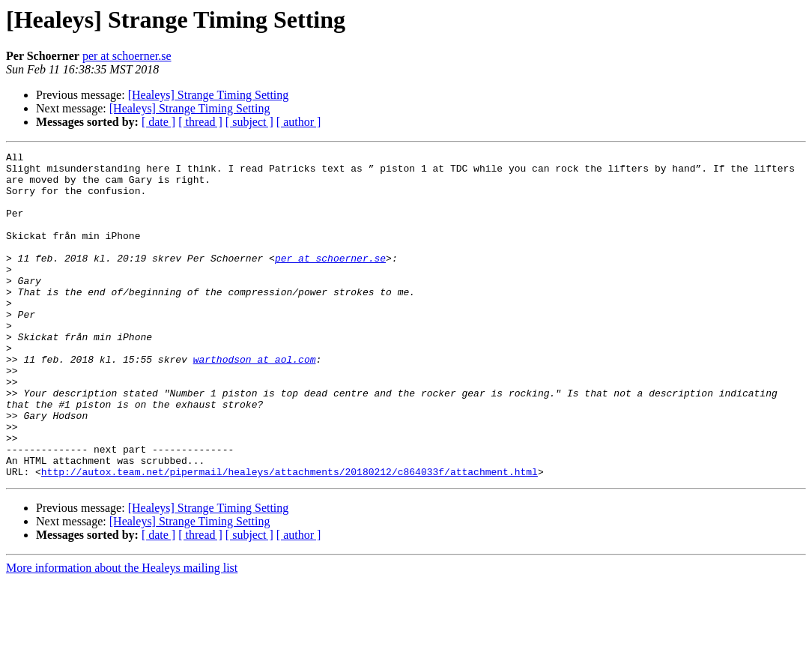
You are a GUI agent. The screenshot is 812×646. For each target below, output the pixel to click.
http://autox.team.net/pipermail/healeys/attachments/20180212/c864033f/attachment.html (290, 537)
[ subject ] (249, 122)
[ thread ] (200, 122)
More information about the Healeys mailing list (122, 633)
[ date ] (158, 122)
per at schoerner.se (127, 56)
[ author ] (299, 122)
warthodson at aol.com (255, 402)
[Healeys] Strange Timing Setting (209, 95)
